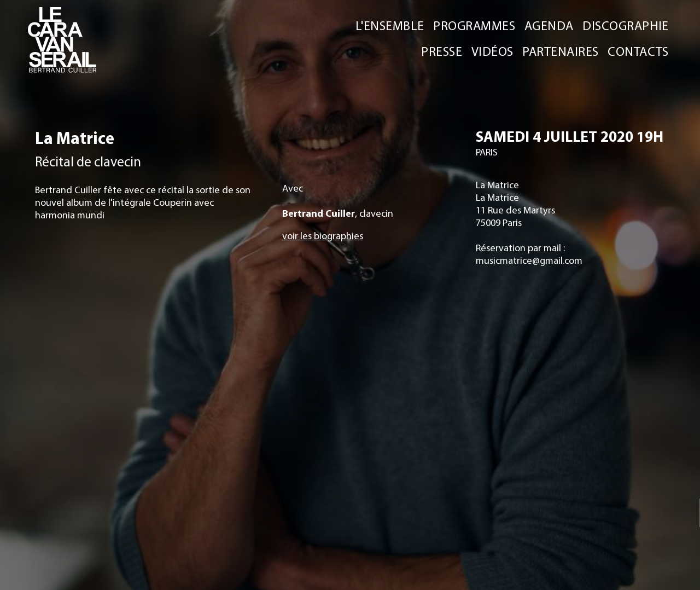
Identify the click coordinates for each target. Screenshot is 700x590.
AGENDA (549, 25)
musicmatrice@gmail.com (529, 260)
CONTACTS (638, 51)
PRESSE (442, 51)
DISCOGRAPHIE (626, 25)
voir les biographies (323, 236)
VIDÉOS (492, 51)
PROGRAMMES (474, 25)
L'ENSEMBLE (390, 25)
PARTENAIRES (560, 51)
